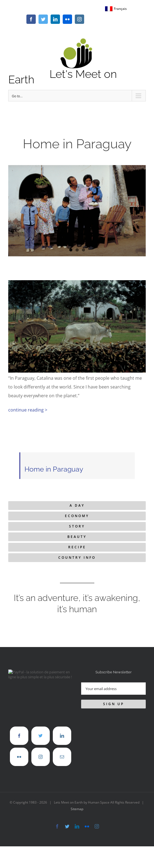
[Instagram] (41, 757)
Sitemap (77, 809)
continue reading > (28, 410)
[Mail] (62, 757)
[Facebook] (19, 736)
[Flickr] (19, 757)
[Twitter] (41, 736)
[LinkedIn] (62, 736)
